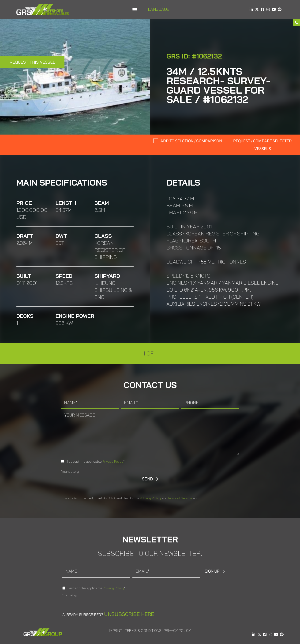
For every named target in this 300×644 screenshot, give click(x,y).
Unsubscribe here (129, 614)
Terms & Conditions (143, 630)
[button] (135, 9)
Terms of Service (180, 498)
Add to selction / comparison (191, 141)
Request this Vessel (32, 62)
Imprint (116, 630)
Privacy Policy (113, 461)
